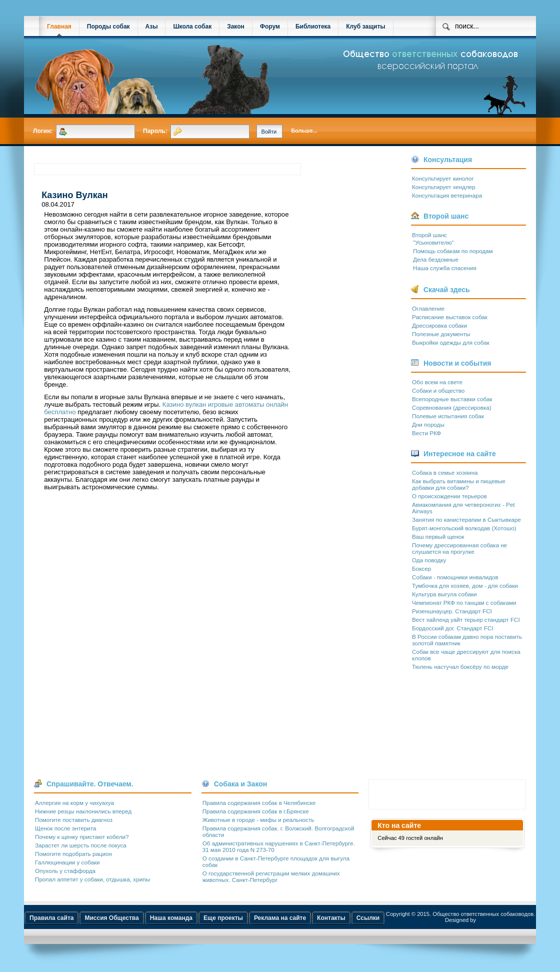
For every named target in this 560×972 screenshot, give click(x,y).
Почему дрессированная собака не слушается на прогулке (459, 548)
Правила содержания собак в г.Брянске (256, 811)
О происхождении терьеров (449, 496)
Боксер (421, 569)
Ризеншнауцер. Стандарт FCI (452, 611)
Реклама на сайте (280, 918)
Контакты (331, 918)
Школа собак (192, 27)
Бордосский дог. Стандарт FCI (453, 628)
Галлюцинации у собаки (67, 862)
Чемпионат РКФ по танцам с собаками (464, 603)
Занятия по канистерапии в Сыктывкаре (466, 520)
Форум (270, 27)
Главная (59, 27)
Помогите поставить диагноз (74, 820)
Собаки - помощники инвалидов (455, 577)
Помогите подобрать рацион (73, 854)
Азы (152, 27)
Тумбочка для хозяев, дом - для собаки (465, 586)
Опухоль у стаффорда (65, 871)
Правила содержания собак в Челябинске (259, 803)
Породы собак (108, 27)
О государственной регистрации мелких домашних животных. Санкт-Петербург (271, 876)
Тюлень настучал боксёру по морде (460, 667)
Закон (236, 27)
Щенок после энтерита (66, 828)
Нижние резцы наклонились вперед (83, 811)
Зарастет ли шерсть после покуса (81, 845)
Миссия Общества (111, 918)
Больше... (304, 131)
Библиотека (313, 27)
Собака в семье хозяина (445, 472)
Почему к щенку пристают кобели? (82, 837)
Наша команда (171, 918)
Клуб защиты (365, 27)
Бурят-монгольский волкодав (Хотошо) (464, 528)
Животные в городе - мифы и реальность (258, 820)
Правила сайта (51, 918)
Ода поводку (429, 560)
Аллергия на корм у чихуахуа (74, 803)
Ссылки (368, 918)
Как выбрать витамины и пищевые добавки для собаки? (459, 484)
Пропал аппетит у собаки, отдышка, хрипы (92, 879)
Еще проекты (223, 918)
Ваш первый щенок (438, 537)
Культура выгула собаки (444, 594)
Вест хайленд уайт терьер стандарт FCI (466, 620)
